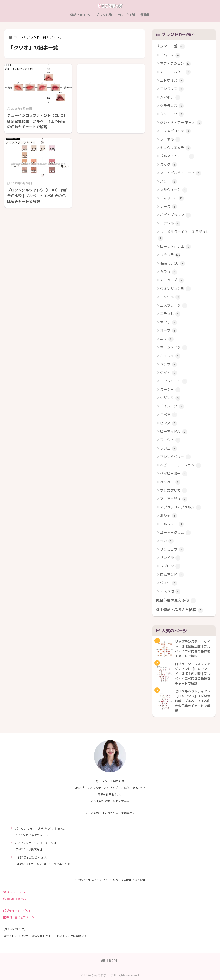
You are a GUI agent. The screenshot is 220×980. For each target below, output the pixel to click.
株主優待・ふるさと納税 (180, 610)
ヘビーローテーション (181, 465)
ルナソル (170, 224)
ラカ (167, 541)
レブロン (170, 566)
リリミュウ (172, 550)
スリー (169, 182)
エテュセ (170, 314)
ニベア (169, 415)
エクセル (170, 297)
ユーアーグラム (175, 533)
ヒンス (169, 423)
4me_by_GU (173, 264)
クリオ (169, 364)
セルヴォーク (174, 190)
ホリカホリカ (174, 491)
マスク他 (170, 592)
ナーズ (169, 207)
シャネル (170, 140)
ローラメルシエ (175, 247)
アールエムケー (175, 72)
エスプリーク (174, 306)
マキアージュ (174, 499)
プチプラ (170, 255)
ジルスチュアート (177, 156)
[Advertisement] (111, 94)
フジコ (169, 449)
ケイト (169, 373)
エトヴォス (172, 81)
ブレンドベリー (175, 457)
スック (169, 165)
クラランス (172, 106)
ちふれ (169, 272)
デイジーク (172, 406)
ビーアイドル (174, 432)
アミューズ (172, 280)
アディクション (175, 64)
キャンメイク (174, 348)
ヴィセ (169, 583)
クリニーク (172, 114)
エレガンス (172, 89)
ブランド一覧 (170, 46)
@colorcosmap (15, 892)
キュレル (170, 356)
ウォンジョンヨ (175, 289)
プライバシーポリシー (19, 911)
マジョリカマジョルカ (181, 507)
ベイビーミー (174, 474)
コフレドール (174, 381)
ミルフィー (172, 524)
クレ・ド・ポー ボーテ (181, 123)
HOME (110, 961)
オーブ (169, 331)
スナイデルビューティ (181, 173)
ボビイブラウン (175, 215)
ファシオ (170, 440)
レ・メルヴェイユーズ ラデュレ (183, 235)
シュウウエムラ (175, 148)
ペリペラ (170, 482)
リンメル (170, 558)
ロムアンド (172, 575)
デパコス (170, 55)
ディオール (172, 198)
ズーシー (170, 390)
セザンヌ (170, 398)
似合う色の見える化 (176, 600)
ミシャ (169, 516)
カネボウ (170, 97)
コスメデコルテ (175, 131)
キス (167, 339)
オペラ (169, 322)
